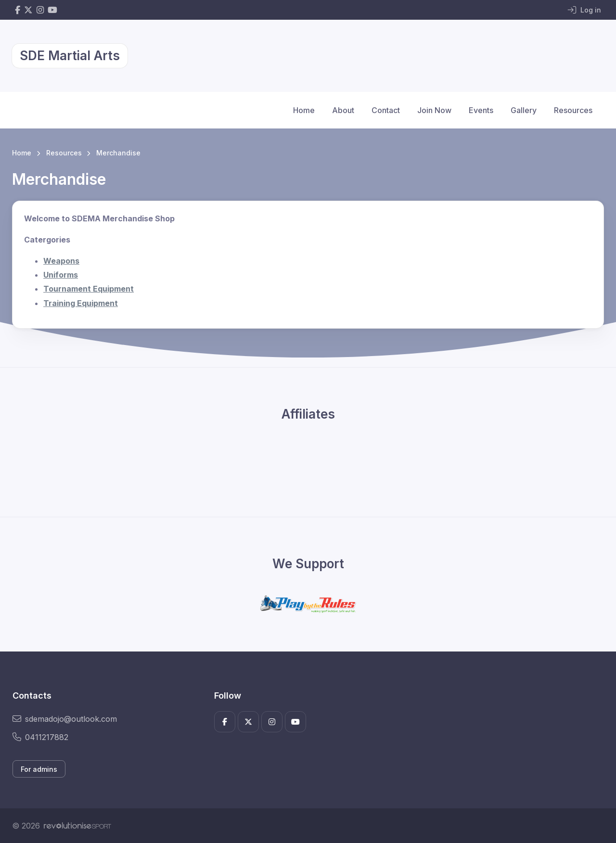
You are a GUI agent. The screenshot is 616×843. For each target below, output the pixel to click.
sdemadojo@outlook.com (65, 719)
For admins (39, 769)
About (343, 110)
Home (304, 110)
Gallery (524, 110)
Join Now (434, 110)
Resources (573, 110)
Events (481, 110)
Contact (386, 110)
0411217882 (40, 737)
